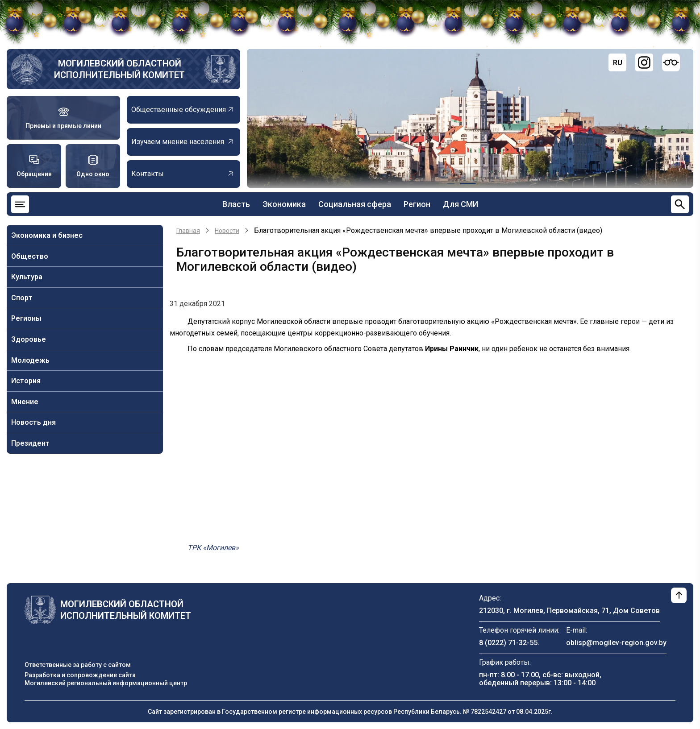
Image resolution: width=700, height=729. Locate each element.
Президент (30, 443)
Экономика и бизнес (47, 235)
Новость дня (33, 422)
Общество (30, 256)
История (26, 381)
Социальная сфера (355, 204)
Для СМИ (460, 204)
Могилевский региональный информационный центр (106, 683)
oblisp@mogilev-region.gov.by (616, 643)
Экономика (284, 204)
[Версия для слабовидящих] (671, 62)
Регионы (26, 318)
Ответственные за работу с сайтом (78, 665)
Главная (188, 231)
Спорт (22, 298)
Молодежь (30, 360)
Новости (227, 231)
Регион (417, 204)
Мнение (25, 402)
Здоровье (29, 339)
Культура (27, 277)
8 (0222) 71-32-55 (508, 643)
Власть (236, 204)
